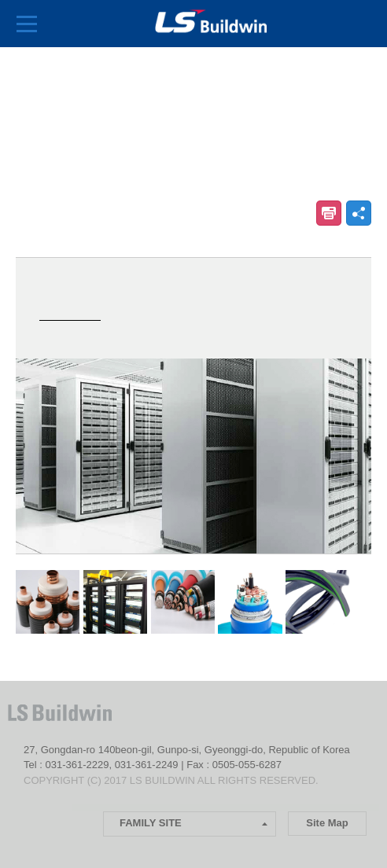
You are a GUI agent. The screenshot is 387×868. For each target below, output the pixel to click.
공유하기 (359, 213)
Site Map (327, 823)
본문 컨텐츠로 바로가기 (0, 0)
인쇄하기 (329, 213)
